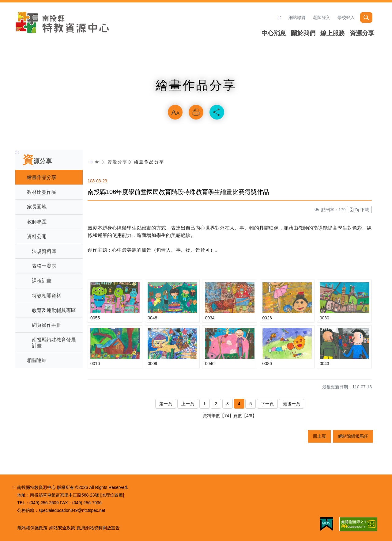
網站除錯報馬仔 (353, 436)
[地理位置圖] (112, 495)
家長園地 (37, 207)
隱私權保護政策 (32, 528)
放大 (175, 112)
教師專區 (37, 222)
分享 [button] (217, 112)
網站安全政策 (62, 528)
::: (279, 17)
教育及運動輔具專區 (54, 310)
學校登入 (346, 17)
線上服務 (333, 33)
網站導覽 (297, 17)
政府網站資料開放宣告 (98, 528)
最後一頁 (292, 404)
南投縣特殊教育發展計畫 (54, 343)
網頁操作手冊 (47, 325)
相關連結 (37, 360)
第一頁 (166, 404)
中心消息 (274, 33)
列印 (196, 112)
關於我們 (303, 33)
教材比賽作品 (42, 192)
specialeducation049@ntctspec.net (72, 510)
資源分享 (362, 33)
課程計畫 (42, 281)
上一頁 (188, 404)
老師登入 (322, 17)
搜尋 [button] (366, 17)
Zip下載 (359, 210)
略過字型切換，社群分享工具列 (196, 97)
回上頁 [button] (319, 436)
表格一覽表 (44, 266)
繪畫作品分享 (42, 177)
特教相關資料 (47, 296)
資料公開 (37, 236)
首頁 (97, 162)
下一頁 (267, 404)
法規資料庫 (44, 251)
